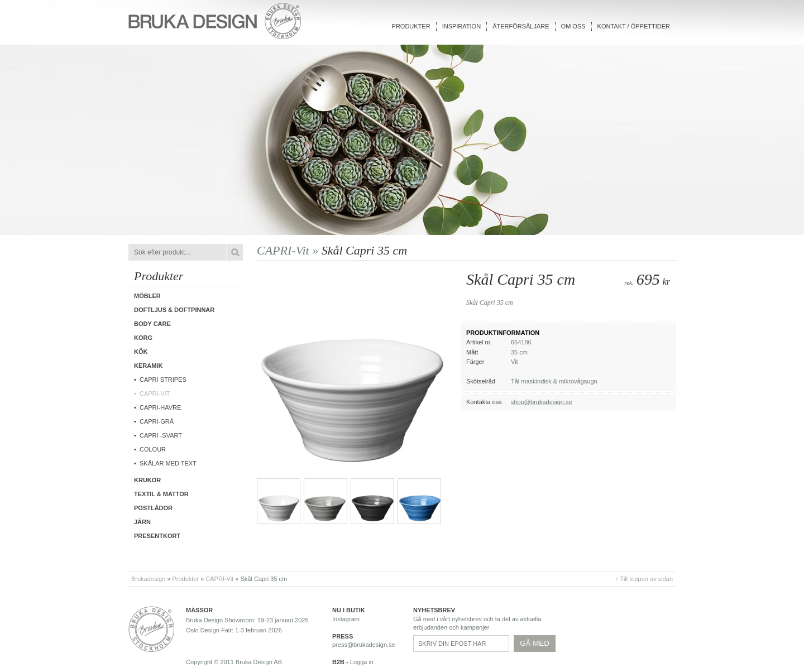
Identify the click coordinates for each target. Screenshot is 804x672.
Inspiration (461, 26)
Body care (152, 324)
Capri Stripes (163, 380)
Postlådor (153, 508)
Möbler (147, 296)
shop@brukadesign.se (542, 402)
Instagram (346, 619)
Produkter (411, 26)
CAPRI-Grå (157, 421)
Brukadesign (148, 579)
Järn (142, 522)
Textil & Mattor (161, 494)
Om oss (573, 26)
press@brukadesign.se (364, 645)
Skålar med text (168, 463)
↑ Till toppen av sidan (644, 579)
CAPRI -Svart (161, 435)
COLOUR (153, 449)
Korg (143, 338)
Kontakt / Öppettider (634, 26)
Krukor (147, 480)
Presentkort (157, 536)
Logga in (362, 662)
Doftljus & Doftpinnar (174, 310)
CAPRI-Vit (155, 393)
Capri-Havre (160, 407)
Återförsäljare (521, 26)
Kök (141, 352)
